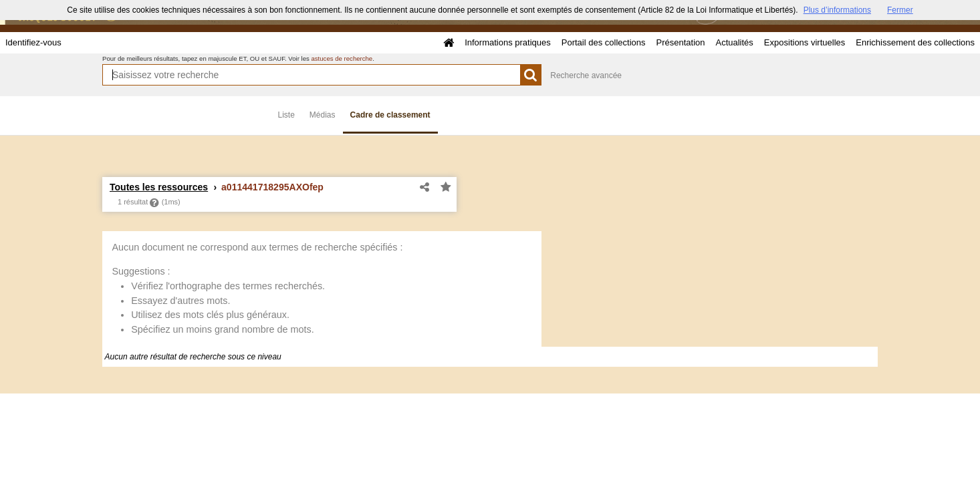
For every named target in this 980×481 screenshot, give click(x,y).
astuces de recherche (342, 58)
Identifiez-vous (33, 42)
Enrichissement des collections (915, 42)
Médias (323, 115)
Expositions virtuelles (805, 42)
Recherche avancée (586, 75)
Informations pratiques (508, 42)
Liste (286, 115)
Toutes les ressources (159, 187)
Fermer (900, 10)
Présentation (680, 42)
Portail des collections (604, 42)
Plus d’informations (837, 10)
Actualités (734, 42)
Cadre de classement (390, 115)
